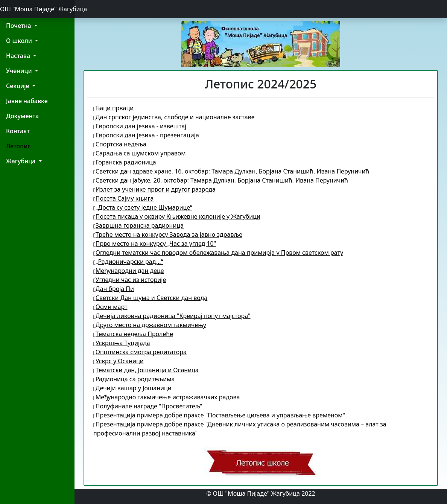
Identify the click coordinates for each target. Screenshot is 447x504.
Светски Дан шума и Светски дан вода (150, 298)
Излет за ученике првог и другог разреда (154, 189)
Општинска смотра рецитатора (140, 352)
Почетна (19, 26)
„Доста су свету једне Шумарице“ (143, 207)
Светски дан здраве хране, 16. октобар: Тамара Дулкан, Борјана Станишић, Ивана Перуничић (231, 171)
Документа (22, 116)
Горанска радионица (125, 162)
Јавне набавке (27, 101)
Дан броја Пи (114, 289)
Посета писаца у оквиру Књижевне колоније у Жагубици (177, 216)
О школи (20, 41)
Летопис (18, 146)
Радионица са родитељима (134, 379)
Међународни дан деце (129, 271)
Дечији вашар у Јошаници (132, 388)
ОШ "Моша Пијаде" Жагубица (37, 9)
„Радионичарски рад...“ (128, 262)
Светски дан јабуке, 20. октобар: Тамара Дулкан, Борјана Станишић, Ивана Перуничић (221, 180)
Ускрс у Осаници (119, 361)
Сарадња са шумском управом (140, 153)
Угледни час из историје (130, 280)
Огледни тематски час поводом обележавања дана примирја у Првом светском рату (218, 253)
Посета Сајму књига (123, 198)
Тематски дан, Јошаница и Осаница (146, 370)
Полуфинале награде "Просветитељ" (148, 406)
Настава (19, 56)
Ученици (20, 71)
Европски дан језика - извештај (140, 126)
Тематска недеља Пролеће (133, 334)
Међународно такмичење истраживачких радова (166, 397)
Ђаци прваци (113, 108)
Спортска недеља (120, 144)
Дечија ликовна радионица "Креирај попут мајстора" (172, 316)
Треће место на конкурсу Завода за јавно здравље (168, 234)
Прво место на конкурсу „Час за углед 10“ (154, 244)
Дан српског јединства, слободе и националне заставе (174, 117)
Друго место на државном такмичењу (150, 325)
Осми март (110, 307)
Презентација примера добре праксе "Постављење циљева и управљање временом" (219, 415)
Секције (18, 86)
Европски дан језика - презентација (146, 135)
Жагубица (22, 161)
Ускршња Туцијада (122, 343)
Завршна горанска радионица (138, 225)
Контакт (18, 131)
